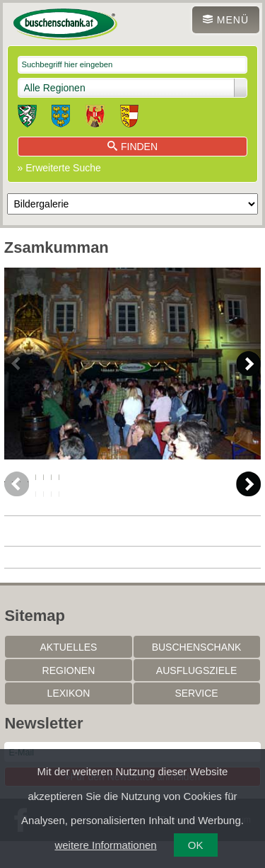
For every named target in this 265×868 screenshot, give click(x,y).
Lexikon (69, 720)
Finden (132, 147)
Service (196, 720)
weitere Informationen (105, 845)
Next (248, 364)
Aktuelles (68, 674)
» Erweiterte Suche (59, 168)
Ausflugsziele (196, 697)
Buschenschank (197, 674)
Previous (17, 364)
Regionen (69, 697)
